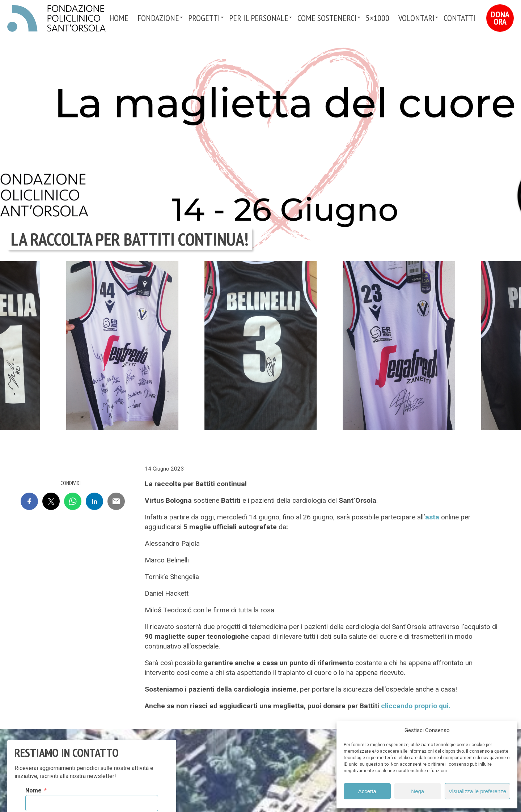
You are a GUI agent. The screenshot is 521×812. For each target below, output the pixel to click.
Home (119, 18)
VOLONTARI (416, 18)
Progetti (204, 18)
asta (432, 517)
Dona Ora (500, 18)
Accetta (367, 791)
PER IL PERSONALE (259, 18)
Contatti (459, 18)
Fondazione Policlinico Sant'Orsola (56, 18)
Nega (418, 791)
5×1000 (378, 18)
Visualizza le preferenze (477, 791)
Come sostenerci (327, 18)
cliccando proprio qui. (416, 706)
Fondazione (158, 18)
